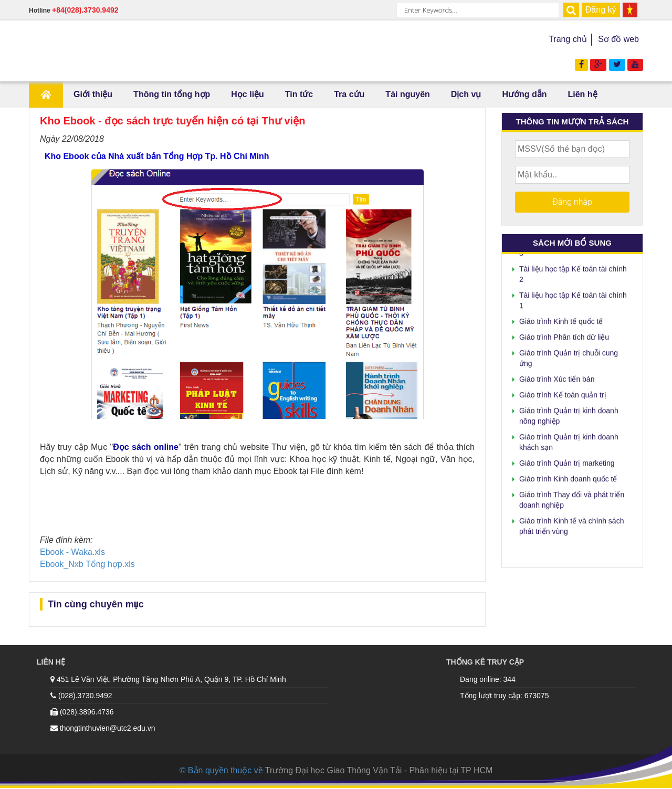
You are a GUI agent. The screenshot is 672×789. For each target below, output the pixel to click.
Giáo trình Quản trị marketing (567, 461)
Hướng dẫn (524, 94)
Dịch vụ (466, 94)
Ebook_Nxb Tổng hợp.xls (87, 564)
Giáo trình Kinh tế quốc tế (561, 319)
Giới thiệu (93, 94)
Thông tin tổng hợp (172, 94)
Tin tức (299, 94)
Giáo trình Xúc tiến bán (557, 377)
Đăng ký (601, 10)
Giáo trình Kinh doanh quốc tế (568, 477)
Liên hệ (582, 94)
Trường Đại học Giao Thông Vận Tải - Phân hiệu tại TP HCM (379, 770)
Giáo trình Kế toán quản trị (563, 393)
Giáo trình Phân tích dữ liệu (564, 335)
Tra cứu (349, 94)
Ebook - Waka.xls (72, 552)
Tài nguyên (407, 94)
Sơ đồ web (618, 39)
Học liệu (248, 94)
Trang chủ (568, 39)
